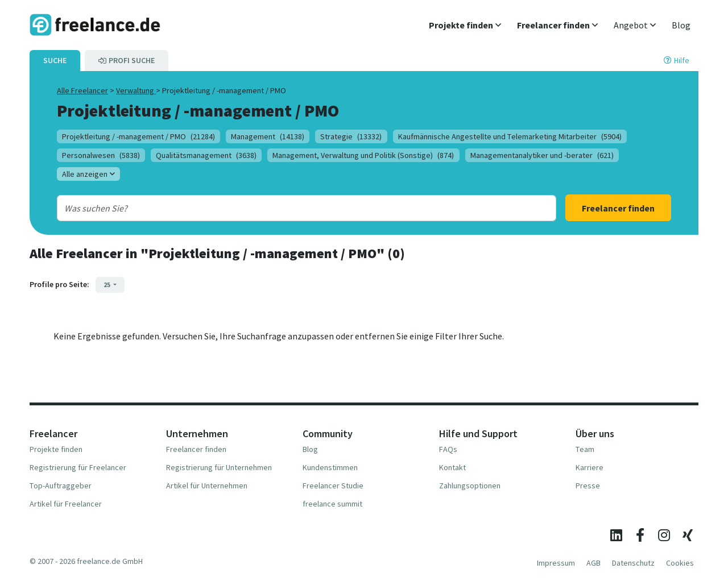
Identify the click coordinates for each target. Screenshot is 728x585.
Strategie (351, 136)
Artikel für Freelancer (66, 504)
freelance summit (332, 504)
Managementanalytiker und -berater (542, 155)
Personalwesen (101, 155)
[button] (465, 25)
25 (107, 285)
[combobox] (284, 208)
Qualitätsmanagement (206, 155)
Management (268, 136)
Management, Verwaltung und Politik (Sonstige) (363, 155)
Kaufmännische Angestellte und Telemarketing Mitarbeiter (510, 136)
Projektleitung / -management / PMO (138, 136)
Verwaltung (136, 90)
